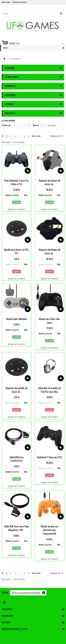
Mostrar (36, 125)
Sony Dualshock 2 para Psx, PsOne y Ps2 (16, 182)
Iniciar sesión (6, 2)
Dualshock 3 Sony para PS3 (49, 457)
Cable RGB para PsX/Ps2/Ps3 (17, 459)
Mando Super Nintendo (17, 319)
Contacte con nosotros (19, 2)
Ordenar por (6, 125)
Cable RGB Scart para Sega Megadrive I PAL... (17, 528)
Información (10, 86)
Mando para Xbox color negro (49, 321)
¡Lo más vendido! (12, 77)
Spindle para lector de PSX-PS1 (16, 251)
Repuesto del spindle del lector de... (16, 390)
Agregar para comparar (17, 209)
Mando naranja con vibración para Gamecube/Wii (49, 530)
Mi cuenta (6, 622)
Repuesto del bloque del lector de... (50, 182)
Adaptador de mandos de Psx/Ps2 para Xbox (49, 390)
